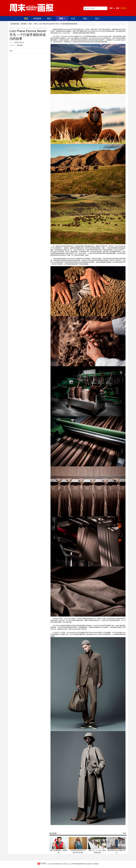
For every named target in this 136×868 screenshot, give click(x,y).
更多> (125, 833)
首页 (26, 19)
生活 (74, 19)
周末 (86, 19)
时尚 (36, 24)
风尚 (62, 19)
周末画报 (24, 24)
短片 (98, 19)
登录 (111, 8)
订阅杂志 (123, 8)
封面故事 (38, 19)
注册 (117, 8)
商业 (50, 19)
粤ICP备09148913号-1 (79, 864)
